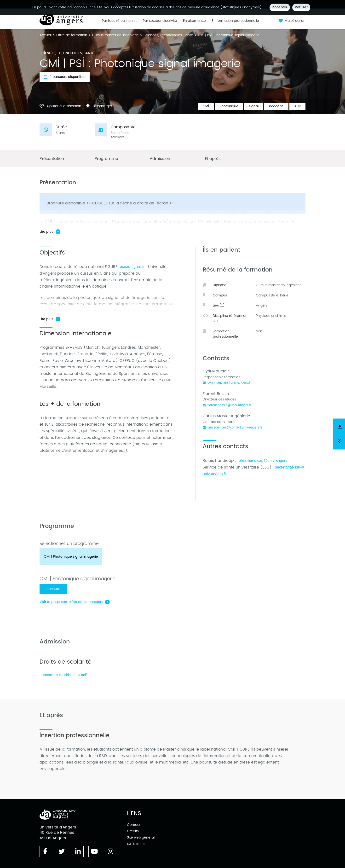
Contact (134, 825)
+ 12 (297, 106)
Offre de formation (72, 35)
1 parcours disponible (65, 77)
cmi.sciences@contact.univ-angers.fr (235, 427)
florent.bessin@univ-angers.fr (229, 405)
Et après (213, 159)
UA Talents (136, 844)
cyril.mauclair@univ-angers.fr (229, 382)
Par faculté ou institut (119, 21)
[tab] (71, 556)
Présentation (52, 159)
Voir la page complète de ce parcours (71, 602)
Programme (106, 159)
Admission (160, 159)
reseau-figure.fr (132, 267)
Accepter (280, 7)
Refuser (301, 7)
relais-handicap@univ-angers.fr (264, 460)
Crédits (133, 831)
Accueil (46, 35)
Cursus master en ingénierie (115, 35)
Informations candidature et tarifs (64, 675)
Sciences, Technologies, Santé (168, 35)
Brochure (53, 589)
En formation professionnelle (235, 21)
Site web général (141, 837)
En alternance (194, 21)
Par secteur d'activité (160, 21)
